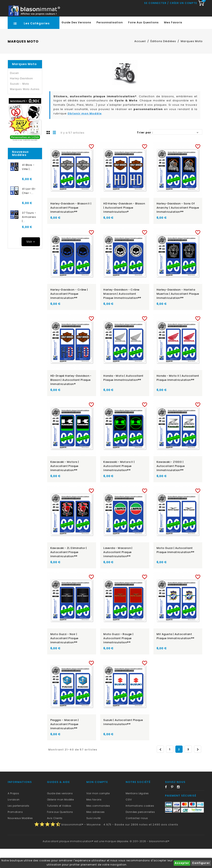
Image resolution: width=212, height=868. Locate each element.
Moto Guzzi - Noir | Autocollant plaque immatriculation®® (64, 657)
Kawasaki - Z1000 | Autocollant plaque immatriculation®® (171, 485)
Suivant (198, 769)
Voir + (31, 261)
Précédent (160, 769)
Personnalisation (110, 42)
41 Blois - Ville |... (28, 186)
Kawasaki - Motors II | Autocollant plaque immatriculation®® (119, 485)
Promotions (15, 831)
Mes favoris (173, 42)
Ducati (14, 92)
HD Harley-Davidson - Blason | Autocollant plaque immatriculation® (124, 227)
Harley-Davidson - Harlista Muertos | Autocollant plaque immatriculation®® (178, 313)
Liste (54, 152)
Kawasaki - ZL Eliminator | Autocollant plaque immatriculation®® (69, 571)
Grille (48, 152)
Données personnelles (140, 831)
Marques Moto (24, 83)
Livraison (14, 819)
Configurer (201, 863)
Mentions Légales (137, 813)
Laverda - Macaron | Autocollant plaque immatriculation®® (118, 571)
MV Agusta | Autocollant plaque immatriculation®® (175, 655)
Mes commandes (98, 825)
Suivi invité (93, 837)
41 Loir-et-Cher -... (29, 210)
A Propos (13, 813)
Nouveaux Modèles (20, 837)
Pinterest (174, 807)
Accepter (182, 863)
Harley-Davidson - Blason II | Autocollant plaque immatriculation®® (71, 227)
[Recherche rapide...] (105, 24)
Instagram (180, 807)
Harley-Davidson (21, 98)
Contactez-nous (137, 837)
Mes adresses (96, 831)
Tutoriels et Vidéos (59, 825)
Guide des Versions (76, 42)
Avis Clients (55, 837)
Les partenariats (18, 825)
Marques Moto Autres (25, 108)
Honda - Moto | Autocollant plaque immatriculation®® (123, 397)
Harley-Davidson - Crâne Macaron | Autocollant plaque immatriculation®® (122, 313)
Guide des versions (60, 813)
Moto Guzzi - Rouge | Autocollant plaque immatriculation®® (118, 657)
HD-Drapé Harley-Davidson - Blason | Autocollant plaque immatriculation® (71, 399)
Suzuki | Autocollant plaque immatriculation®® (123, 741)
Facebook (168, 807)
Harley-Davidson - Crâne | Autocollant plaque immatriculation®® (69, 313)
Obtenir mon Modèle (85, 133)
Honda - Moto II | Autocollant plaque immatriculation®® (178, 397)
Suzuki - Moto (19, 103)
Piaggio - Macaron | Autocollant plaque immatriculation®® (65, 743)
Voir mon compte (98, 813)
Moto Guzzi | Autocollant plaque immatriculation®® (175, 569)
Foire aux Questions (143, 42)
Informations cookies (140, 825)
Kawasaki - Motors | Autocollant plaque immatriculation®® (65, 485)
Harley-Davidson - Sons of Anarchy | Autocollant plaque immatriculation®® (178, 227)
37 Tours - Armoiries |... (29, 236)
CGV (129, 819)
